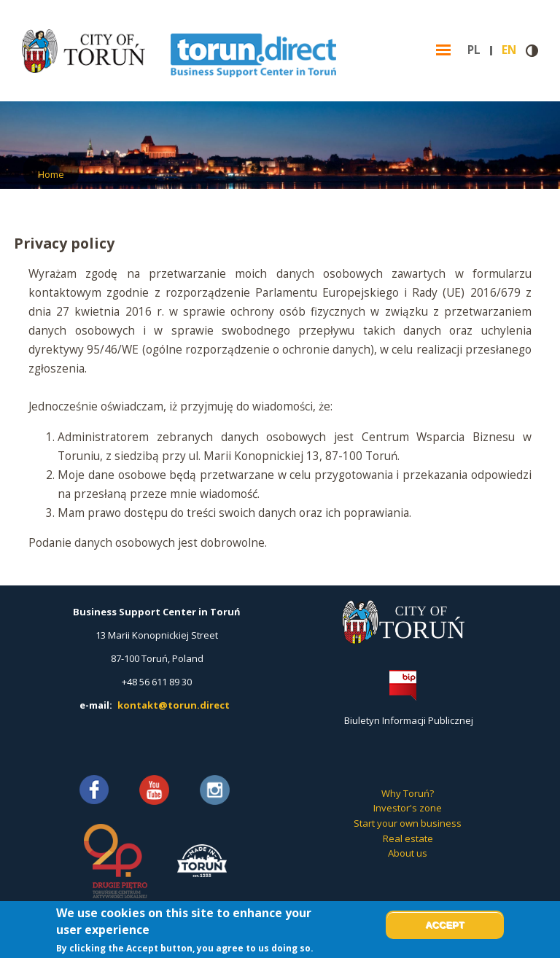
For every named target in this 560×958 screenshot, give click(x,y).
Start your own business (408, 823)
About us (408, 853)
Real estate (408, 838)
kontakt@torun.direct (174, 705)
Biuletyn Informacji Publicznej (409, 720)
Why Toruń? (408, 793)
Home (51, 174)
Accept (444, 925)
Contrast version (532, 51)
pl (480, 50)
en (514, 50)
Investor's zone (408, 808)
